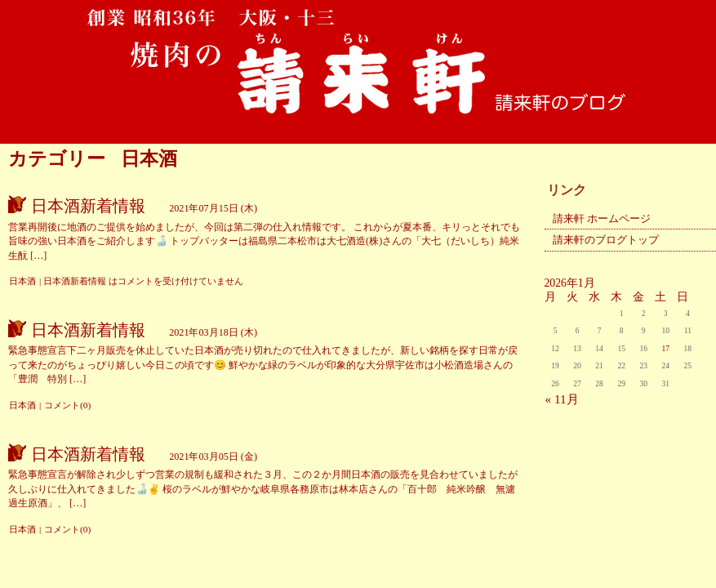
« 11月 (562, 399)
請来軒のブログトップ (606, 240)
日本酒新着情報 (88, 206)
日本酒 (22, 281)
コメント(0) (67, 405)
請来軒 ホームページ (602, 218)
